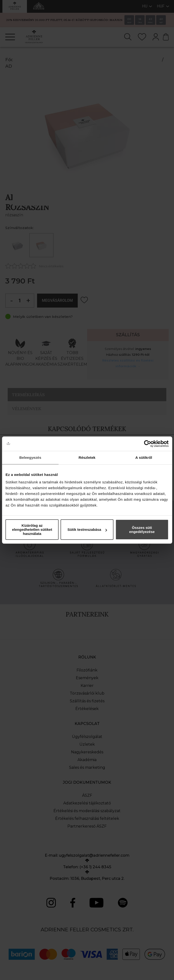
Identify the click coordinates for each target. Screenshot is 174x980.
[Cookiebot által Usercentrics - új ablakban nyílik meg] (147, 444)
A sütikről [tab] (144, 457)
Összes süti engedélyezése (142, 530)
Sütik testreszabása (87, 529)
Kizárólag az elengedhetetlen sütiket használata (32, 529)
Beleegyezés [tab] (30, 457)
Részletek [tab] (87, 457)
